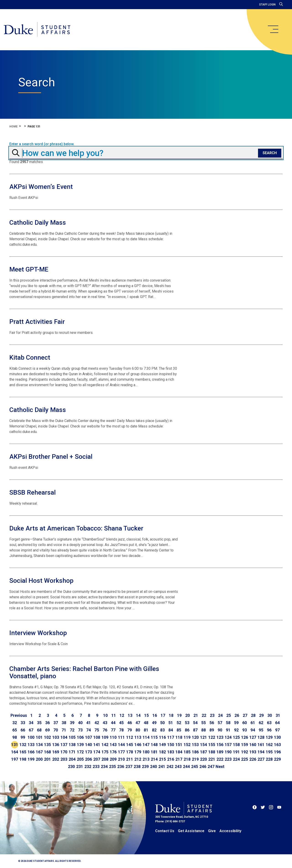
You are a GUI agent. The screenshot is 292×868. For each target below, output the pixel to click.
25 (229, 715)
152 (187, 745)
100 (31, 737)
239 (145, 766)
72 (72, 730)
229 (277, 759)
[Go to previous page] (19, 715)
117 (171, 737)
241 (162, 766)
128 (261, 737)
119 (187, 737)
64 (277, 723)
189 (220, 752)
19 (179, 715)
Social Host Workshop (41, 581)
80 (138, 730)
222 (220, 759)
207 (97, 759)
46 (130, 723)
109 (105, 737)
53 (187, 723)
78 (121, 730)
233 (96, 766)
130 (277, 737)
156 (220, 745)
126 (245, 737)
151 (179, 745)
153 (195, 745)
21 (196, 715)
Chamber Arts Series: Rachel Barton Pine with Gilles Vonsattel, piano (84, 672)
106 (80, 737)
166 (31, 752)
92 (236, 730)
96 (269, 730)
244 (186, 766)
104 (64, 737)
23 (212, 715)
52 (179, 723)
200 (39, 759)
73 (80, 730)
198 (23, 759)
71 (64, 730)
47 (138, 723)
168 (47, 752)
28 (253, 715)
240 (154, 766)
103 (56, 737)
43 (105, 723)
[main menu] (273, 29)
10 (105, 715)
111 (121, 737)
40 (80, 723)
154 (203, 745)
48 (146, 723)
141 (97, 745)
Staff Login (267, 5)
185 (187, 752)
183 (171, 752)
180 (146, 752)
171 (72, 752)
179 (138, 752)
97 (277, 730)
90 (220, 730)
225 (245, 759)
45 (121, 723)
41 (89, 723)
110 (113, 737)
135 (47, 745)
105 (72, 737)
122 (212, 737)
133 (31, 745)
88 (203, 730)
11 (114, 715)
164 (15, 752)
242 (170, 766)
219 (195, 759)
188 (212, 752)
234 (104, 766)
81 (146, 730)
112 (130, 737)
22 (204, 715)
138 (72, 745)
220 (203, 759)
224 (236, 759)
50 (162, 723)
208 (105, 759)
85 (179, 730)
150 (171, 745)
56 (212, 723)
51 (171, 723)
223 (228, 759)
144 (121, 745)
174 (97, 752)
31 (278, 715)
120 (195, 737)
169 (56, 752)
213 (146, 759)
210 (121, 759)
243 (178, 766)
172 (80, 752)
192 (245, 752)
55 (203, 723)
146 (138, 745)
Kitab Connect (30, 357)
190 (228, 752)
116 (162, 737)
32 (15, 723)
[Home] (37, 30)
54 (195, 723)
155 (212, 745)
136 (56, 745)
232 (88, 766)
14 (138, 715)
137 (64, 745)
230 (71, 766)
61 (253, 723)
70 (56, 730)
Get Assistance (191, 831)
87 (195, 730)
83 (162, 730)
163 (277, 745)
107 (89, 737)
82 (154, 730)
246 (203, 766)
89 (212, 730)
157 (228, 745)
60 (245, 723)
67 (31, 730)
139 (80, 745)
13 (130, 715)
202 (56, 759)
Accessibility (230, 831)
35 (39, 723)
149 (162, 745)
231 (80, 766)
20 (188, 715)
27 (245, 715)
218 (187, 759)
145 (130, 745)
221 (212, 759)
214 (154, 759)
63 (269, 723)
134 (39, 745)
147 (146, 745)
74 (89, 730)
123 (220, 737)
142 (105, 745)
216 (171, 759)
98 (15, 737)
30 (270, 715)
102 (47, 737)
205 (80, 759)
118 (179, 737)
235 (112, 766)
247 (211, 766)
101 (39, 737)
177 (121, 752)
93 (245, 730)
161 (261, 745)
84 (171, 730)
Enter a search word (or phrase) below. (42, 144)
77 (113, 730)
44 (113, 723)
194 (261, 752)
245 (195, 766)
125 (236, 737)
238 (137, 766)
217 (179, 759)
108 (97, 737)
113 (138, 737)
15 (146, 715)
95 (261, 730)
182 (162, 752)
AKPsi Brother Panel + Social (51, 457)
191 (236, 752)
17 (163, 715)
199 (31, 759)
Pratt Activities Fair (37, 322)
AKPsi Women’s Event (41, 187)
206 (89, 759)
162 (269, 745)
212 (138, 759)
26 (237, 715)
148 (154, 745)
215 (162, 759)
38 (64, 723)
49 (154, 723)
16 (155, 715)
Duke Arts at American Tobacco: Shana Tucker (76, 528)
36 (47, 723)
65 (15, 730)
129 (269, 737)
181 (154, 752)
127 (253, 737)
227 (261, 759)
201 (47, 759)
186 (195, 752)
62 (261, 723)
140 (89, 745)
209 (113, 759)
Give (212, 831)
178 (130, 752)
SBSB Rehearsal (33, 492)
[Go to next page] (220, 767)
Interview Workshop (38, 633)
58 (228, 723)
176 (113, 752)
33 (23, 723)
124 (228, 737)
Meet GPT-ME (29, 269)
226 (253, 759)
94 (253, 730)
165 (23, 752)
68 (39, 730)
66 (23, 730)
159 (245, 745)
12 (122, 715)
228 (269, 759)
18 (171, 715)
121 (203, 737)
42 (97, 723)
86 (187, 730)
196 (277, 752)
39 (72, 723)
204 (72, 759)
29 (261, 715)
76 (105, 730)
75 (97, 730)
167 (39, 752)
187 (203, 752)
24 (220, 715)
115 (154, 737)
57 (220, 723)
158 (236, 745)
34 (31, 723)
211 (130, 759)
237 (129, 766)
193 (253, 752)
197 (15, 759)
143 (113, 745)
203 (64, 759)
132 (23, 745)
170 (64, 752)
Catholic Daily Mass (38, 223)
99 (23, 737)
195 (269, 752)
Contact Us (165, 831)
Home (13, 127)
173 (89, 752)
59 (236, 723)
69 (47, 730)
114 (146, 737)
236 (121, 766)
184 (179, 752)
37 (56, 723)
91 (228, 730)
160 (253, 745)
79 (130, 730)
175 (105, 752)
